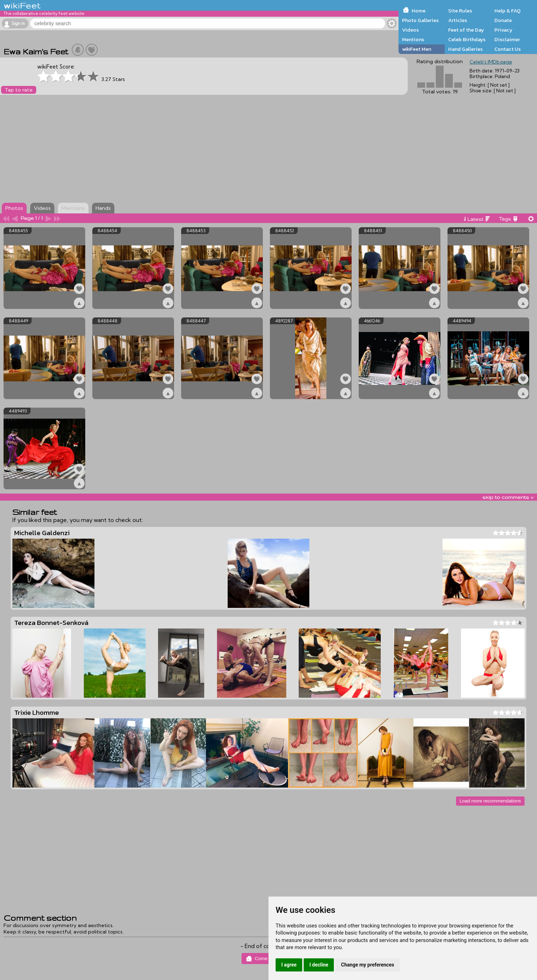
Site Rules (460, 11)
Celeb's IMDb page (491, 62)
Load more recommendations (490, 801)
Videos (410, 30)
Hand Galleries (465, 49)
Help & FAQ (508, 11)
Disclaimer (507, 39)
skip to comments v (508, 497)
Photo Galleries (420, 20)
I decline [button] (319, 965)
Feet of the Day (466, 30)
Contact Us (508, 49)
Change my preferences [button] (367, 965)
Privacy (503, 30)
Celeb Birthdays (467, 39)
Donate (503, 20)
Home (419, 11)
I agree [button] (289, 965)
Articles (458, 20)
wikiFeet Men (417, 49)
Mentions (413, 39)
